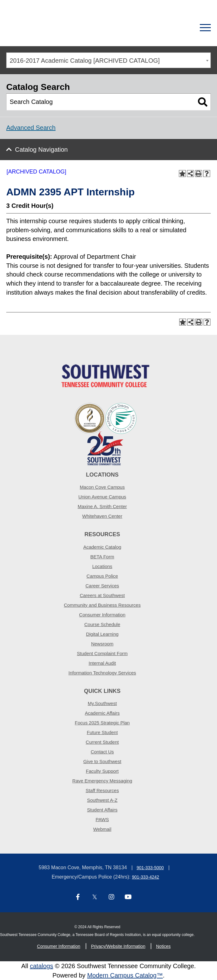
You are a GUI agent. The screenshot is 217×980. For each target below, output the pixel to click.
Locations (102, 566)
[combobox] (108, 60)
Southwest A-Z (102, 800)
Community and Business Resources (102, 605)
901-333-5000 (150, 868)
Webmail (102, 829)
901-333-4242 (145, 877)
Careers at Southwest (102, 595)
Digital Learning (102, 634)
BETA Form (102, 557)
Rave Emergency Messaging (102, 781)
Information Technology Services (102, 673)
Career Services (102, 586)
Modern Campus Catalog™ (125, 975)
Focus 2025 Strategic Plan (102, 723)
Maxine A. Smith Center (102, 506)
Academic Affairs (102, 713)
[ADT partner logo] (106, 434)
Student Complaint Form (102, 653)
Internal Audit (102, 663)
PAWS (102, 819)
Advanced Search (31, 128)
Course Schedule (102, 624)
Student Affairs (102, 810)
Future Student (102, 732)
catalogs (42, 966)
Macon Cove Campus (102, 487)
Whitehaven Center (102, 516)
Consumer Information (102, 615)
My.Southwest (102, 703)
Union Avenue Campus (102, 497)
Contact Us (102, 752)
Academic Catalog (102, 547)
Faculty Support (102, 771)
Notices (163, 946)
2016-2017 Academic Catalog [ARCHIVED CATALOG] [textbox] (85, 61)
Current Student (102, 742)
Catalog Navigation (41, 149)
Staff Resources (102, 790)
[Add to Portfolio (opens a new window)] (182, 174)
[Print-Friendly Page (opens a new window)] (199, 174)
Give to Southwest (102, 761)
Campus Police (102, 576)
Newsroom (102, 644)
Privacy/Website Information (118, 946)
